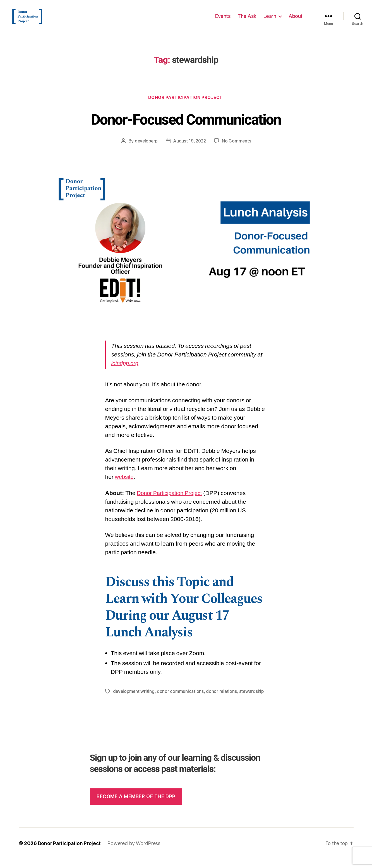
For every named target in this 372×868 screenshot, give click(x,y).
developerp (145, 150)
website (125, 486)
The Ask (247, 20)
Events (223, 20)
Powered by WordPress (136, 852)
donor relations (223, 700)
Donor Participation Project (186, 106)
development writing (134, 700)
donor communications (181, 700)
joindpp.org (126, 373)
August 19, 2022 (190, 150)
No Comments (238, 150)
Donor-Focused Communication (186, 128)
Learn (270, 20)
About (296, 20)
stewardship (253, 700)
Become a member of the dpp (136, 805)
